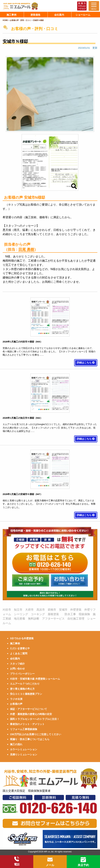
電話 (17, 861)
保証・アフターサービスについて (29, 709)
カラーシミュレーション (24, 749)
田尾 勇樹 (26, 249)
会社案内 (15, 659)
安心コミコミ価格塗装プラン (26, 694)
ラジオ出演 (16, 699)
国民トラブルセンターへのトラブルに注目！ (35, 719)
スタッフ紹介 (17, 664)
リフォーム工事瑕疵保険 (24, 729)
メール (50, 862)
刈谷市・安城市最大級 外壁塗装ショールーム (35, 679)
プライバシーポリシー (22, 674)
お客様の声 (16, 704)
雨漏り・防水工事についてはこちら (30, 739)
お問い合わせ (17, 669)
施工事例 (15, 643)
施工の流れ (16, 744)
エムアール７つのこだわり (25, 684)
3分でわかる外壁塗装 (22, 638)
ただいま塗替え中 (20, 648)
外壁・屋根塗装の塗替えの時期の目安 (31, 714)
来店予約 (83, 862)
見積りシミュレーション (24, 754)
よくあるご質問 (19, 653)
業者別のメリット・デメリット (27, 724)
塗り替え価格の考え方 (22, 689)
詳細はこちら (86, 363)
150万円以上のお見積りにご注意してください (36, 734)
